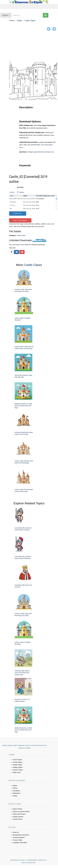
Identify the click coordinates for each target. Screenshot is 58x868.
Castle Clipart (30, 21)
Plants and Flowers (19, 814)
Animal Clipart (17, 762)
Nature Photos (17, 809)
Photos (15, 788)
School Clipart (17, 760)
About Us (16, 832)
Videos (15, 796)
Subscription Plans (18, 245)
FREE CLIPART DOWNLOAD (16, 199)
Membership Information (21, 835)
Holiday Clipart (18, 767)
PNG (11, 209)
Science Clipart (18, 770)
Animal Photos (18, 819)
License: (12, 192)
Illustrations (16, 793)
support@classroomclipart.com (44, 152)
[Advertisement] (29, 47)
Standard (22, 192)
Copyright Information (20, 842)
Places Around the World (21, 812)
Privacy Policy (17, 840)
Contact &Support (19, 837)
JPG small (12, 205)
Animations (16, 791)
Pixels (25, 196)
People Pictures (18, 817)
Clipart (19, 21)
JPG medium (13, 202)
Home (12, 21)
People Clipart (17, 765)
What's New (17, 772)
